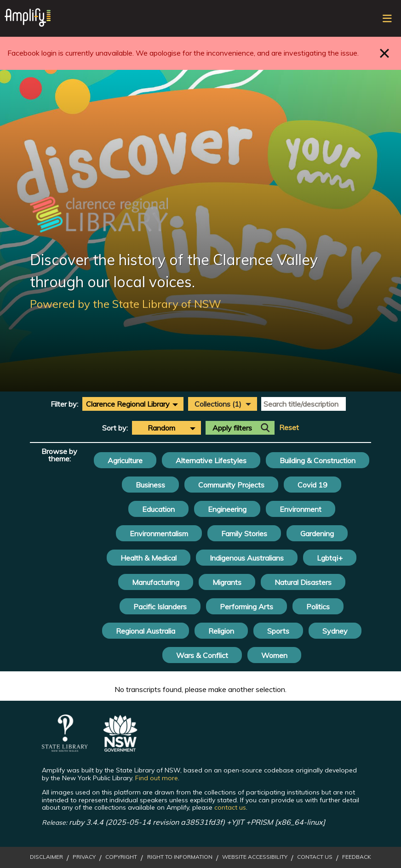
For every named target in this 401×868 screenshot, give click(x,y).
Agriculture (125, 460)
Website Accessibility (255, 857)
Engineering (227, 509)
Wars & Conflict (202, 655)
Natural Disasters (303, 582)
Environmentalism (159, 533)
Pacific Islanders (160, 607)
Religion (221, 631)
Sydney (335, 631)
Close (385, 53)
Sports (278, 631)
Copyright (121, 857)
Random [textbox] (161, 428)
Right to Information (180, 857)
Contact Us (315, 857)
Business (150, 485)
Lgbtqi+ (330, 558)
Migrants (227, 582)
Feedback (357, 857)
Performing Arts (246, 607)
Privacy (84, 857)
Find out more (157, 778)
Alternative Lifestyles (211, 460)
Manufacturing (156, 582)
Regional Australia (146, 631)
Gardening (317, 533)
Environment (301, 509)
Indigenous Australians (247, 558)
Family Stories (244, 533)
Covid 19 (312, 485)
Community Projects (231, 485)
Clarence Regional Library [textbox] (128, 404)
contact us (230, 807)
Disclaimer (46, 857)
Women (274, 655)
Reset (289, 428)
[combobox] (133, 404)
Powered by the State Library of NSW (126, 304)
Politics (318, 607)
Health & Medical (149, 558)
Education (158, 509)
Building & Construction (318, 460)
